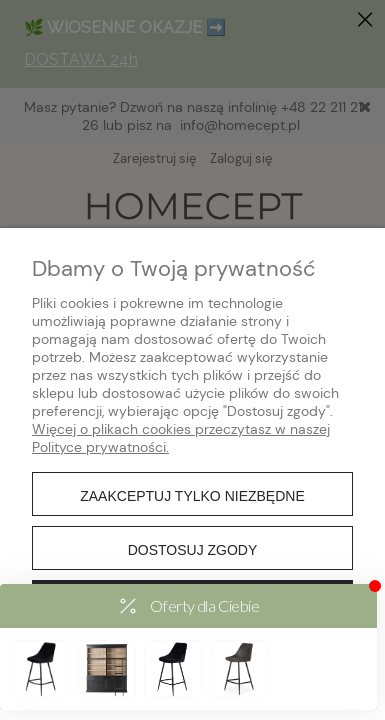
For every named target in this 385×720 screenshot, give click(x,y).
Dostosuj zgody (193, 550)
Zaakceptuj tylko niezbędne (192, 496)
